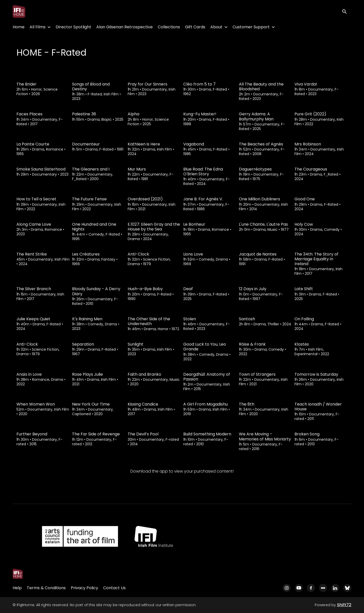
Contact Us (114, 588)
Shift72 (344, 605)
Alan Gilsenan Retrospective (124, 27)
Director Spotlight (73, 27)
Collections (169, 27)
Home (19, 27)
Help (17, 588)
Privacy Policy (84, 588)
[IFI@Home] (18, 574)
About (216, 27)
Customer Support (251, 27)
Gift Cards (195, 27)
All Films (38, 27)
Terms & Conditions (46, 588)
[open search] (347, 11)
